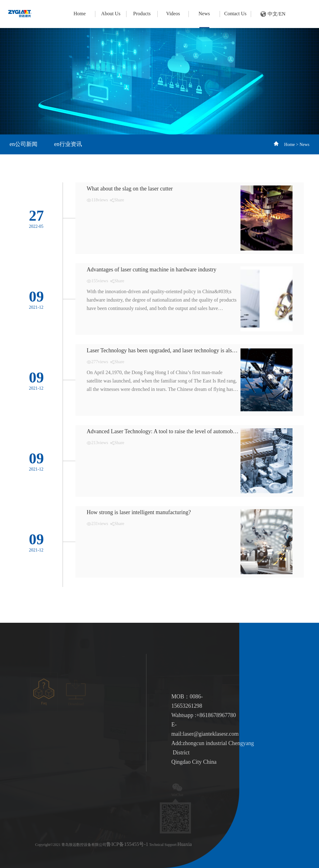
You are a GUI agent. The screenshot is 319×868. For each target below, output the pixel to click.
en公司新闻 (24, 144)
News (204, 14)
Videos (173, 14)
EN (282, 14)
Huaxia (184, 844)
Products (142, 14)
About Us (111, 14)
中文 (273, 14)
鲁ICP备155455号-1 (127, 844)
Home (80, 14)
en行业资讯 (68, 144)
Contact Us (236, 14)
